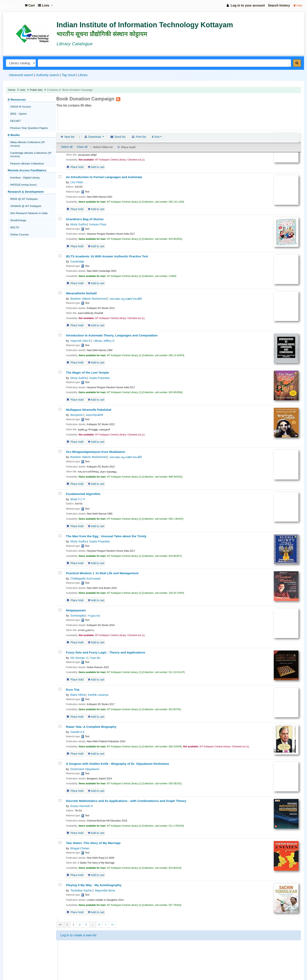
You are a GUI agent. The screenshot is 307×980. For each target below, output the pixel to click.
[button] (30, 6)
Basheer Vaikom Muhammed (89, 299)
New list (67, 115)
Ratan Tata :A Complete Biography (91, 727)
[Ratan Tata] (60, 726)
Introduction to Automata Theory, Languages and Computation (112, 336)
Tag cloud (68, 75)
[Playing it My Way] (60, 885)
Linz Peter (77, 182)
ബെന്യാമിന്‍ (94, 415)
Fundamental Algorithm (83, 494)
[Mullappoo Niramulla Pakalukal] (60, 409)
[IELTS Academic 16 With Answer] (60, 256)
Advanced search (21, 75)
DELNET (15, 118)
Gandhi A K (78, 732)
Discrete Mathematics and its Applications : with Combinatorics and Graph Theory (126, 801)
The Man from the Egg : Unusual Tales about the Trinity (106, 536)
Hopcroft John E (81, 341)
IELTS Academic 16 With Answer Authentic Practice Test (107, 256)
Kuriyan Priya (98, 225)
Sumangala (78, 140)
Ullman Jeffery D (104, 341)
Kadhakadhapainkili (80, 135)
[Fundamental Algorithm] (60, 494)
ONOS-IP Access (20, 106)
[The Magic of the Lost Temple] (60, 372)
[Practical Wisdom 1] (60, 573)
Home (12, 90)
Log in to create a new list (78, 935)
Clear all (82, 125)
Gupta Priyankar (100, 378)
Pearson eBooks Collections (26, 153)
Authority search (48, 75)
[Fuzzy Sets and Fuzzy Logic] (60, 652)
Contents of (70, 90)
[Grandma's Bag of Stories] (60, 219)
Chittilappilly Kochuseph (86, 579)
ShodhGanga (18, 204)
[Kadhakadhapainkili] (60, 135)
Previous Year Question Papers (28, 124)
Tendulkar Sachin (81, 890)
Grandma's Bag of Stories (85, 219)
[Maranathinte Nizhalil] (60, 293)
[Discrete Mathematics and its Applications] (60, 800)
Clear (298, 5)
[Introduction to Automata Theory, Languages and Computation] (60, 335)
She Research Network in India (28, 198)
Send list (118, 115)
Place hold (75, 167)
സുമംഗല (94, 140)
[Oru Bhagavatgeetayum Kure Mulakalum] (60, 451)
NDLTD (14, 210)
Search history (279, 5)
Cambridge (77, 262)
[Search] (297, 63)
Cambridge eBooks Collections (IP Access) (29, 145)
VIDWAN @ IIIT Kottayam (25, 191)
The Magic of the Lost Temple (87, 373)
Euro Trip (73, 690)
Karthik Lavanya (98, 695)
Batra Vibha (78, 695)
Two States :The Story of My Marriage (93, 843)
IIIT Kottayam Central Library (13, 6)
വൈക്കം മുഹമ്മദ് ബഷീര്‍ (126, 299)
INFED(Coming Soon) (22, 172)
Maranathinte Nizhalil (81, 293)
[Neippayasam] (60, 610)
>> (112, 925)
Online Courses (19, 216)
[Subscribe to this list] (118, 99)
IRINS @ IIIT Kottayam (23, 185)
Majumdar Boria (105, 890)
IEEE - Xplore (18, 112)
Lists (23, 90)
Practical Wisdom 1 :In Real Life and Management (102, 573)
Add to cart (96, 167)
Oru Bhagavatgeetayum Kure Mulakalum (96, 452)
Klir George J (79, 658)
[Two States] (60, 843)
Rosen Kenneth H (82, 806)
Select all (67, 125)
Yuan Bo (95, 658)
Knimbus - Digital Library (24, 166)
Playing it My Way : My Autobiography (94, 885)
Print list (139, 115)
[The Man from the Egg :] (60, 536)
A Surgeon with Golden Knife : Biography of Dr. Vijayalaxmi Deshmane (117, 764)
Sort (156, 115)
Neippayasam (76, 610)
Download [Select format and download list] (93, 115)
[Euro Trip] (60, 689)
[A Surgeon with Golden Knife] (60, 763)
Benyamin (77, 415)
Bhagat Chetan (80, 848)
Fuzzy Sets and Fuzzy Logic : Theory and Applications (106, 653)
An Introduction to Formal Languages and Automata (104, 177)
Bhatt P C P (78, 499)
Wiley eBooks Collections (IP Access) (31, 137)
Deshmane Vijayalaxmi (85, 769)
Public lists (36, 90)
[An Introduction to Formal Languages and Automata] (60, 177)
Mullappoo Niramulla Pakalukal (89, 410)
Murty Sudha (79, 225)
